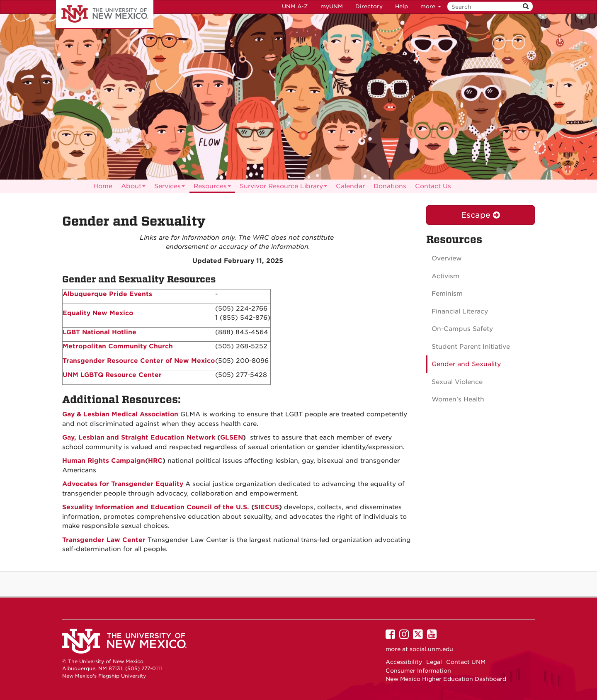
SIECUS (267, 507)
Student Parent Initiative (471, 347)
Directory (369, 6)
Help (402, 6)
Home (103, 186)
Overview (447, 258)
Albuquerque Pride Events (107, 294)
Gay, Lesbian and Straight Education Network (140, 437)
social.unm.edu (431, 649)
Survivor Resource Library (283, 188)
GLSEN (232, 437)
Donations (390, 186)
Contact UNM (466, 662)
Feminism (447, 294)
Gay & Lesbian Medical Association (120, 414)
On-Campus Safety (462, 329)
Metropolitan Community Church (118, 346)
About (133, 188)
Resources (212, 188)
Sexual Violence (457, 382)
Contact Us (433, 186)
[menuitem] (103, 186)
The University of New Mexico (105, 15)
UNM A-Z (295, 6)
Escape (480, 215)
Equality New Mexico (98, 313)
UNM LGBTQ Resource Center (112, 375)
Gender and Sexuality (466, 364)
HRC (155, 461)
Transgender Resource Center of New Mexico (139, 361)
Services (170, 188)
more (431, 6)
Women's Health (458, 399)
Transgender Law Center (104, 540)
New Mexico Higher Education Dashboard (446, 679)
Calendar (350, 186)
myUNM (332, 6)
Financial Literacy (460, 311)
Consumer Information (418, 671)
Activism (445, 276)
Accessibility (404, 662)
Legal (434, 662)
